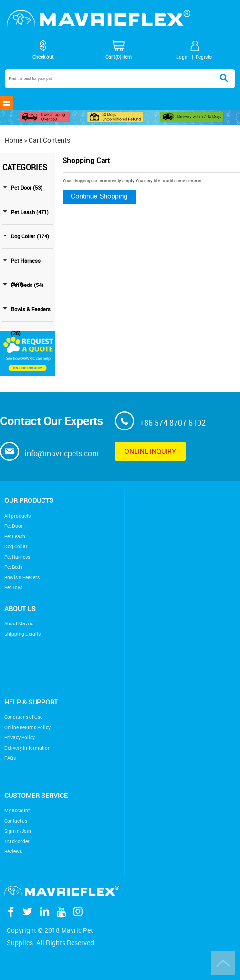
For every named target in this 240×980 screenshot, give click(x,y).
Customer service (36, 795)
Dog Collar (16, 546)
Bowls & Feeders (22, 577)
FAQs (10, 758)
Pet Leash (15, 536)
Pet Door (14, 526)
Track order (17, 842)
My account (17, 811)
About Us (20, 608)
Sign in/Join (18, 831)
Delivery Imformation (27, 748)
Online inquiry (150, 451)
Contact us (16, 821)
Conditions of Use (23, 717)
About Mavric (19, 624)
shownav (7, 103)
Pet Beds (13, 567)
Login (183, 57)
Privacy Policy (20, 738)
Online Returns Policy (27, 728)
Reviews (13, 852)
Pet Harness (17, 557)
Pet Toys (13, 587)
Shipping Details (22, 634)
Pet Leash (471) (30, 212)
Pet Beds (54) (27, 285)
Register (204, 57)
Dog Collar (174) (30, 236)
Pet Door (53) (27, 188)
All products (17, 516)
